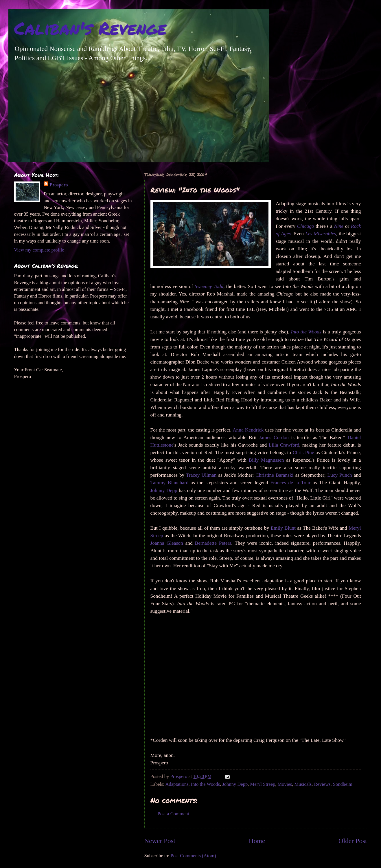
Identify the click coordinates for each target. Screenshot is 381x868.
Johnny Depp (164, 490)
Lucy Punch (340, 475)
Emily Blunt (283, 528)
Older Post (353, 841)
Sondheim (343, 784)
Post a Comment (173, 814)
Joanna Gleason (167, 543)
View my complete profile (39, 250)
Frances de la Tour (291, 483)
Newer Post (160, 841)
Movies (285, 784)
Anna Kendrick (248, 430)
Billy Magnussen (266, 460)
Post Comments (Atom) (193, 856)
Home (257, 841)
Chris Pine (303, 453)
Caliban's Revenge (90, 28)
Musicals (303, 784)
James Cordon (274, 437)
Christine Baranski (274, 475)
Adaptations (177, 784)
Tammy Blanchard (170, 483)
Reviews (322, 784)
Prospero (59, 185)
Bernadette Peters (213, 543)
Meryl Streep (263, 784)
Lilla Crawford (284, 445)
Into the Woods (205, 784)
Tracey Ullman (201, 475)
